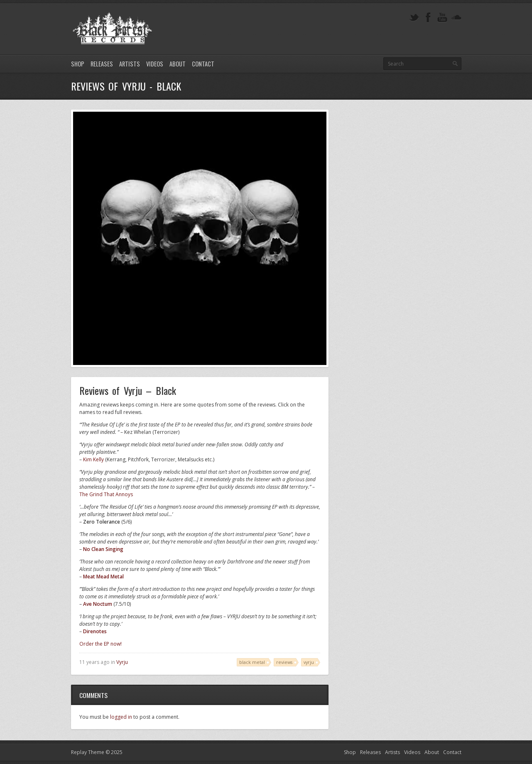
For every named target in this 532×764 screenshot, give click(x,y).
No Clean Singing (103, 549)
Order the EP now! (101, 644)
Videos (155, 64)
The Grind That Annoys (106, 494)
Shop (78, 64)
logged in (121, 717)
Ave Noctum (98, 604)
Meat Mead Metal (103, 577)
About (178, 64)
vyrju (309, 662)
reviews (284, 662)
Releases (102, 64)
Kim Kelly (93, 459)
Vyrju (122, 662)
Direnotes (95, 631)
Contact (203, 64)
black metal (252, 662)
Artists (130, 64)
